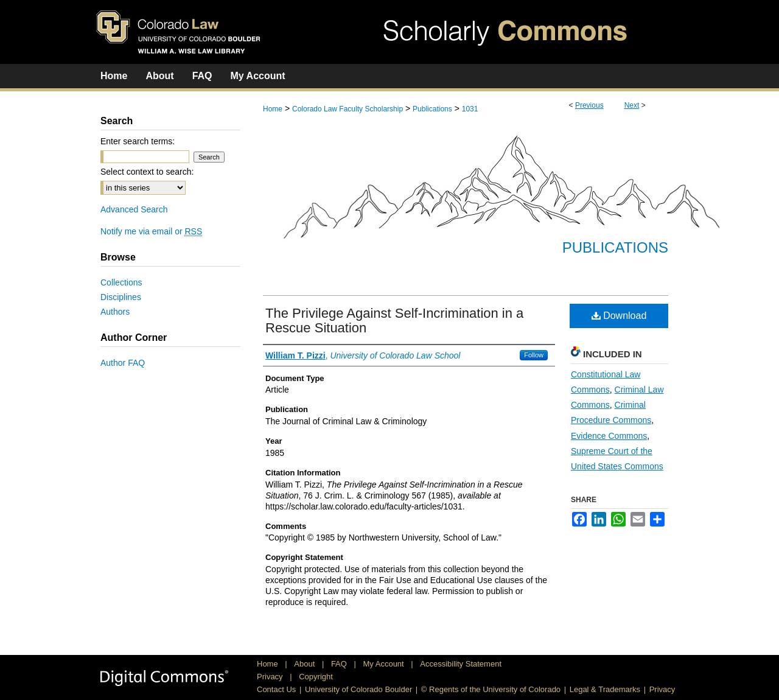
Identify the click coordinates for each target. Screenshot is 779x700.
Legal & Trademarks (605, 689)
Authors (115, 312)
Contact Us (276, 689)
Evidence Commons (609, 436)
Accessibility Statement (461, 664)
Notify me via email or (151, 231)
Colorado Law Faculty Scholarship (348, 109)
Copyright (316, 677)
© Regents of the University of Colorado (491, 689)
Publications (432, 109)
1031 (470, 109)
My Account (385, 664)
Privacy (271, 677)
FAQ (340, 664)
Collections (121, 282)
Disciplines (121, 297)
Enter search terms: (138, 141)
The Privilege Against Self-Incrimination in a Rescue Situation (394, 320)
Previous (589, 105)
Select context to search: (147, 172)
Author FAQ (123, 363)
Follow (534, 355)
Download (619, 316)
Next (632, 105)
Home (273, 109)
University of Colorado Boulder (358, 689)
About (306, 664)
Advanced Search (134, 209)
